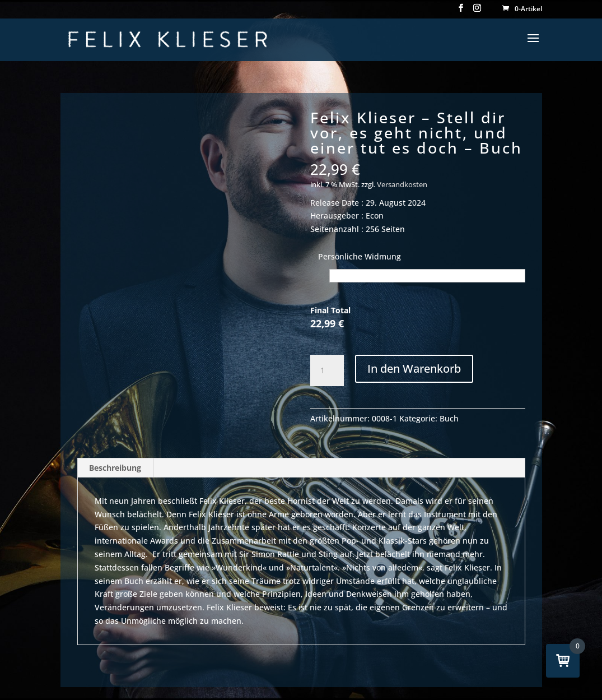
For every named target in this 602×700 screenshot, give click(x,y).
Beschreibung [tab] (115, 468)
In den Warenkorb (414, 368)
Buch (449, 418)
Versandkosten (402, 185)
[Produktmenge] (327, 370)
